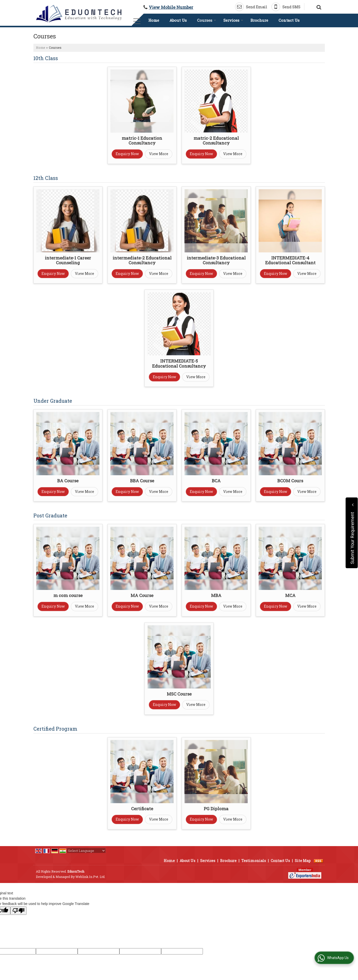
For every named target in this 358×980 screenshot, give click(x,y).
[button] (171, 7)
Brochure (259, 20)
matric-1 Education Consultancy (142, 141)
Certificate (142, 809)
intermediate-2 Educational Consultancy (142, 260)
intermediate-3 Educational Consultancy (216, 260)
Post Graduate (50, 515)
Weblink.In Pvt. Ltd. (90, 877)
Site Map (303, 861)
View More (159, 154)
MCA (290, 595)
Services (233, 20)
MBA (216, 595)
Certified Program (55, 729)
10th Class (46, 58)
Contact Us (289, 20)
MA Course (142, 595)
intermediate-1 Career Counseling (68, 260)
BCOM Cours (290, 481)
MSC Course (179, 694)
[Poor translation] (18, 911)
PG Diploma (216, 809)
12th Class (46, 178)
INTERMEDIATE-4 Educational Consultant (290, 260)
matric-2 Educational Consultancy (216, 141)
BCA (216, 481)
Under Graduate (53, 401)
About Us (178, 20)
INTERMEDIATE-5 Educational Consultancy (179, 363)
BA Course (68, 481)
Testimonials (254, 861)
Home (154, 20)
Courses (207, 20)
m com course (68, 595)
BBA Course (142, 481)
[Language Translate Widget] (86, 851)
